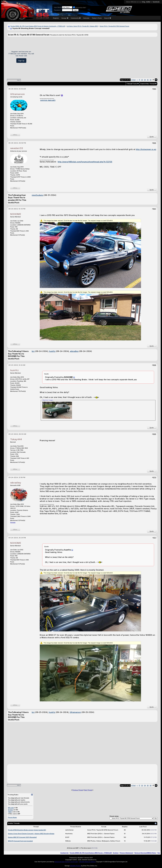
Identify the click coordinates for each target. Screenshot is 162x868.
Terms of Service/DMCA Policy (145, 853)
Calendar (86, 18)
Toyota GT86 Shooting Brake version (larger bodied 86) (27, 830)
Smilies (11, 810)
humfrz (52, 351)
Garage (65, 18)
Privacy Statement (126, 853)
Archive (116, 853)
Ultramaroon (17, 94)
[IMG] (10, 812)
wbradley (74, 351)
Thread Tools (132, 84)
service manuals (48, 100)
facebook (156, 2)
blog (144, 2)
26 (151, 80)
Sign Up (21, 61)
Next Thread (88, 790)
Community (76, 18)
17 (139, 80)
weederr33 (17, 148)
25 (148, 80)
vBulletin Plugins (75, 866)
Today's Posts (97, 18)
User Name (58, 7)
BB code (11, 808)
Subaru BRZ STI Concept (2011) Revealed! (22, 837)
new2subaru (38, 195)
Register (56, 18)
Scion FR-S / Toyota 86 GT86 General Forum (114, 26)
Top (159, 853)
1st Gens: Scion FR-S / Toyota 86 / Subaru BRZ (82, 26)
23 (142, 80)
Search (108, 18)
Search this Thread (148, 84)
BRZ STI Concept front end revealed (20, 841)
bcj (33, 351)
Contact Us (64, 853)
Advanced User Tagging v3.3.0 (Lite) (66, 862)
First (133, 80)
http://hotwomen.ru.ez (146, 149)
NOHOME (16, 214)
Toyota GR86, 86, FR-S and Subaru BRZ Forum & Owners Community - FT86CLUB (38, 26)
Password (57, 10)
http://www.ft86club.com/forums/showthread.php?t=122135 (85, 162)
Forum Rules (12, 817)
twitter (148, 2)
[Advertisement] (97, 57)
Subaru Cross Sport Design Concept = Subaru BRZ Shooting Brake (31, 834)
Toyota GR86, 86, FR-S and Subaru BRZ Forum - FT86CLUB (91, 853)
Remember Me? (80, 8)
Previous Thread (78, 790)
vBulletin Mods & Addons (87, 862)
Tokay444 (16, 439)
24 (145, 80)
